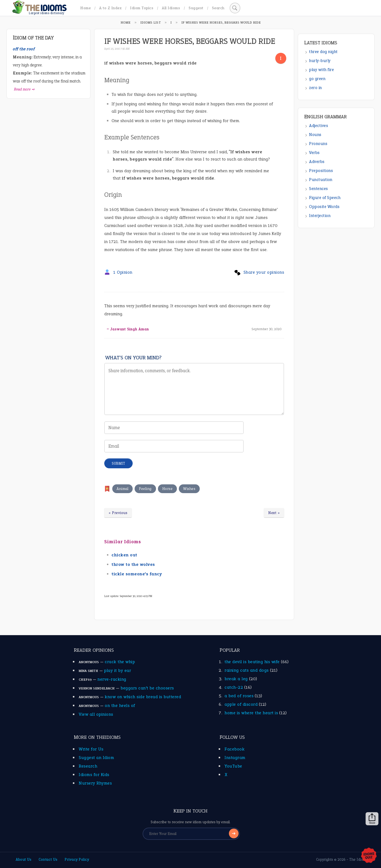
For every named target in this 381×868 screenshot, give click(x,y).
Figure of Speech (325, 198)
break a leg (236, 679)
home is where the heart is (251, 713)
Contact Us (48, 859)
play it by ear (117, 670)
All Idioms (171, 8)
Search (218, 8)
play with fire (321, 70)
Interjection (320, 216)
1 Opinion (123, 272)
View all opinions (96, 714)
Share (372, 819)
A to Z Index (110, 8)
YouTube (233, 766)
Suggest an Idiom (96, 758)
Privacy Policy (77, 859)
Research (88, 766)
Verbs (314, 153)
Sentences (319, 189)
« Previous (118, 513)
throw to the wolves (133, 564)
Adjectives (319, 126)
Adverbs (317, 162)
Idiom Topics (142, 8)
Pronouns (318, 144)
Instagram (235, 758)
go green (317, 79)
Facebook (234, 749)
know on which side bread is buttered (143, 697)
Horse (168, 489)
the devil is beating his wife (252, 662)
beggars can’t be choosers (147, 688)
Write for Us (91, 749)
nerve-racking (112, 679)
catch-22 (234, 687)
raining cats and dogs (247, 670)
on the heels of (120, 705)
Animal (122, 489)
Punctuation (321, 180)
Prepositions (321, 171)
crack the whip (120, 662)
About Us (24, 859)
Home (85, 8)
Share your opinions (264, 272)
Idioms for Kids (94, 775)
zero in (316, 88)
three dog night (323, 52)
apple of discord (241, 704)
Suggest (196, 8)
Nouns (315, 135)
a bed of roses (239, 696)
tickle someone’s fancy (137, 574)
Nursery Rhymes (95, 783)
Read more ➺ (24, 89)
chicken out (124, 555)
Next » (274, 513)
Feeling (145, 489)
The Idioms (359, 859)
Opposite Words (324, 207)
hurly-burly (320, 61)
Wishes (189, 489)
